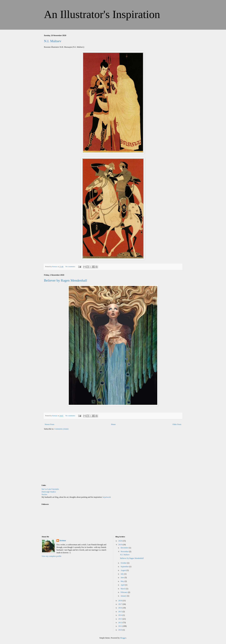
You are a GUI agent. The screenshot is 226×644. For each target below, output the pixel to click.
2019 (120, 545)
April (123, 585)
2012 (120, 623)
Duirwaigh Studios (49, 492)
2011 (120, 626)
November (125, 552)
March (123, 589)
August (124, 570)
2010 (120, 630)
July (122, 574)
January (124, 596)
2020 (120, 541)
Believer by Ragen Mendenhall (65, 280)
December (125, 548)
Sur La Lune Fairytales (50, 489)
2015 (120, 612)
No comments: (71, 267)
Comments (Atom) (61, 429)
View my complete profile (51, 556)
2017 (120, 604)
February (124, 592)
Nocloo (44, 494)
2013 (120, 619)
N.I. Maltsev (53, 41)
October (124, 563)
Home (113, 424)
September (125, 567)
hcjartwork (107, 497)
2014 (120, 615)
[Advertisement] (65, 459)
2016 (120, 608)
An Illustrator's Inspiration (102, 14)
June (122, 578)
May (122, 581)
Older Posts (177, 424)
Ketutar (63, 541)
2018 (120, 601)
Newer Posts (49, 424)
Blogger (123, 638)
